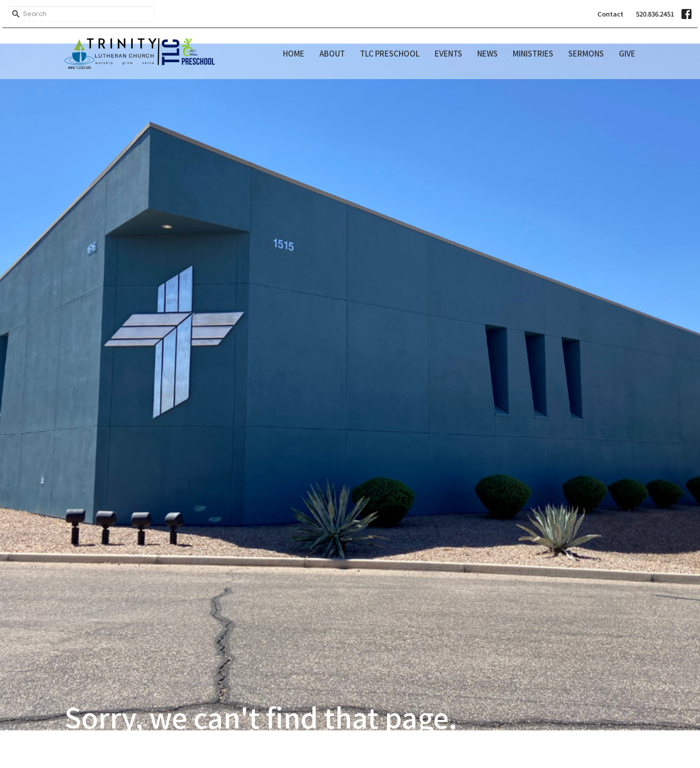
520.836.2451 (655, 14)
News (487, 53)
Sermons (586, 53)
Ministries (533, 53)
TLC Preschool (390, 53)
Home (294, 53)
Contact (610, 14)
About (332, 53)
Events (448, 53)
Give (627, 53)
